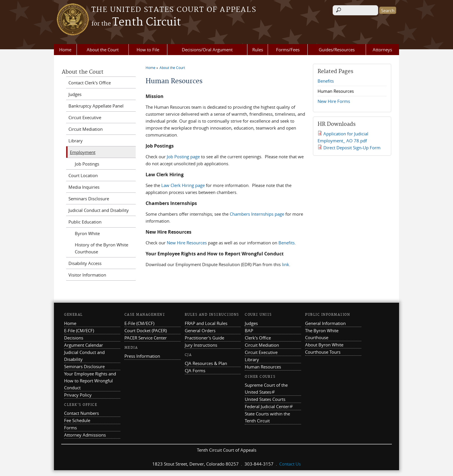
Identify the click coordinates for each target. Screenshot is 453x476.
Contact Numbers (81, 413)
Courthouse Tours (323, 352)
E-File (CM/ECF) (79, 330)
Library (76, 141)
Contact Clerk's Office (90, 83)
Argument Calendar (84, 345)
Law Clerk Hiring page (183, 185)
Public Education (85, 222)
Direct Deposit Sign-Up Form (352, 148)
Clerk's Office (258, 338)
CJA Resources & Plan (206, 363)
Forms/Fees (288, 50)
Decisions (74, 338)
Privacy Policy (78, 395)
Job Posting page (183, 157)
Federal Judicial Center (269, 406)
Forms (70, 428)
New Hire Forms (334, 101)
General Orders (200, 330)
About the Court (103, 50)
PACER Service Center (146, 338)
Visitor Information (87, 275)
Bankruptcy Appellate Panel (96, 106)
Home (65, 50)
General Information (325, 323)
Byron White (87, 233)
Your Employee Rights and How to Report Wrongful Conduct (90, 381)
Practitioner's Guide (204, 338)
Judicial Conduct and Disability (99, 210)
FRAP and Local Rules (206, 323)
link (286, 264)
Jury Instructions (201, 345)
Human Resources (336, 91)
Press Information (142, 356)
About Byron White (324, 345)
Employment (83, 152)
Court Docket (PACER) (146, 330)
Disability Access (85, 263)
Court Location (83, 175)
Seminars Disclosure (89, 199)
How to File (148, 50)
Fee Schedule (77, 420)
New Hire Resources (187, 243)
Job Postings (87, 164)
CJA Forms (195, 370)
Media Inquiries (84, 187)
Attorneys (382, 50)
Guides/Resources (337, 50)
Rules (258, 50)
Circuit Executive (85, 117)
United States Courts (265, 399)
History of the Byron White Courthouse (102, 248)
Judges (75, 94)
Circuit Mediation (86, 129)
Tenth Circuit (136, 22)
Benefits (287, 243)
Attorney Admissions (85, 435)
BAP (249, 330)
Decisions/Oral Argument (207, 50)
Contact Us (290, 464)
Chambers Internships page (257, 214)
